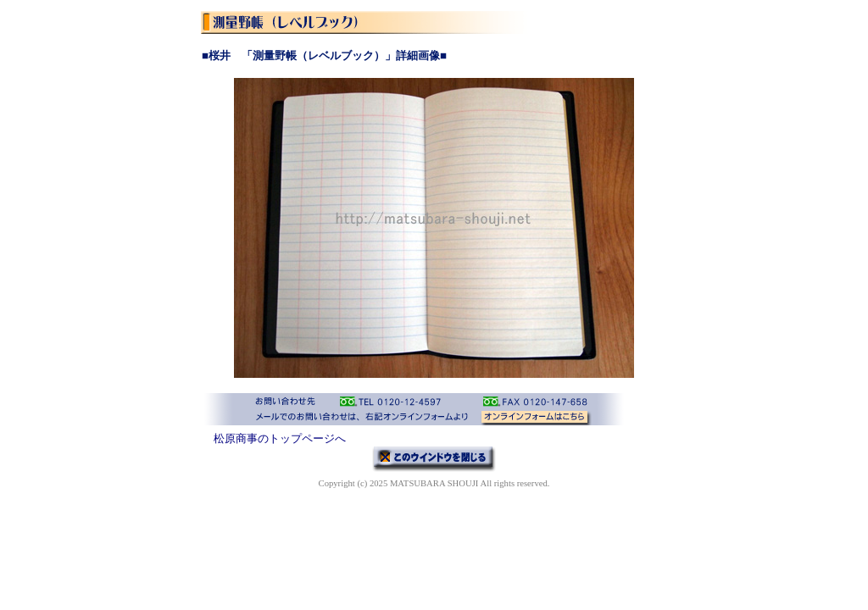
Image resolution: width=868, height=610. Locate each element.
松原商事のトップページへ (280, 438)
